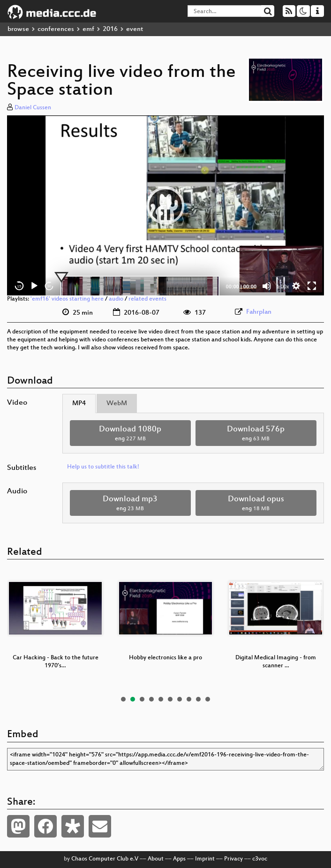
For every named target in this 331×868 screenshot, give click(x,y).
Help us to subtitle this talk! (103, 467)
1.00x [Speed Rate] (283, 287)
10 (208, 699)
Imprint (205, 859)
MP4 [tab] (79, 404)
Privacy (233, 859)
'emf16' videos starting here (67, 299)
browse (18, 29)
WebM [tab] (117, 404)
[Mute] (267, 286)
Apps (179, 859)
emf (88, 29)
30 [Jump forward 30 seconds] (49, 286)
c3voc (260, 859)
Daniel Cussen (33, 108)
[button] (165, 205)
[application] (165, 206)
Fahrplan (259, 312)
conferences (56, 29)
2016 (110, 29)
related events (147, 299)
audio (116, 299)
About (156, 859)
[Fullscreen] (312, 286)
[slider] (140, 286)
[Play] (34, 286)
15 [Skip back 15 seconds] (19, 286)
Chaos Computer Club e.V (105, 859)
